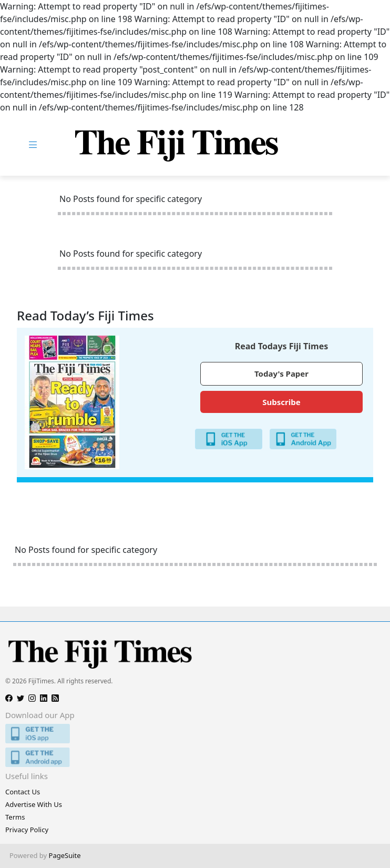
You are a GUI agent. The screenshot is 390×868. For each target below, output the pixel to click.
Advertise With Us (34, 804)
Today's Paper (281, 374)
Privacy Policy (27, 830)
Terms (15, 817)
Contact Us (23, 792)
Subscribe (281, 402)
